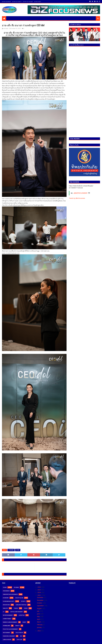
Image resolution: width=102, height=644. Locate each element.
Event (24, 622)
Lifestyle (22, 615)
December (40, 598)
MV (21, 636)
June (39, 614)
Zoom (18, 550)
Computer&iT (7, 619)
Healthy (5, 608)
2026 (39, 587)
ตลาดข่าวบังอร (38, 2)
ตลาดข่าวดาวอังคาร (17, 2)
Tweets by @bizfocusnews (77, 198)
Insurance (6, 591)
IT (4, 612)
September (41, 606)
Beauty (18, 626)
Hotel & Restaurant (17, 612)
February (40, 625)
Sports (23, 601)
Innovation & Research (10, 594)
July (38, 611)
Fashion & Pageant (9, 636)
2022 (39, 631)
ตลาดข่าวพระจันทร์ (6, 2)
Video (26, 608)
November (40, 600)
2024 (39, 592)
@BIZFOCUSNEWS (80, 193)
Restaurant (7, 633)
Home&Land (7, 626)
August (39, 608)
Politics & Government (10, 629)
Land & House (7, 640)
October (40, 603)
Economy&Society (9, 601)
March (39, 622)
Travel (16, 608)
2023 (39, 595)
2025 (39, 590)
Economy (11, 550)
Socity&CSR (19, 633)
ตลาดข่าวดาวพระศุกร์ (28, 2)
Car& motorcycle (21, 605)
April (39, 619)
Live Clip (19, 640)
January (40, 627)
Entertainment (8, 615)
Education (6, 605)
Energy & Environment (10, 622)
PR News (16, 587)
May (39, 616)
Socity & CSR (19, 598)
